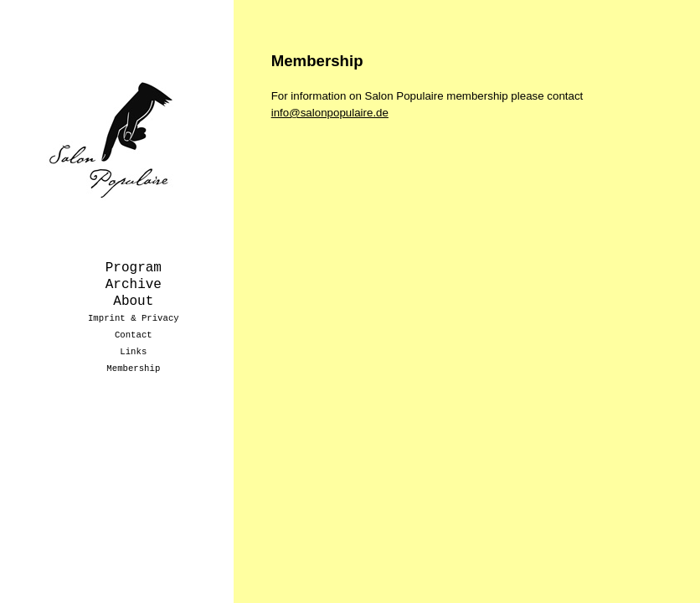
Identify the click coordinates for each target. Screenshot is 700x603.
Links (133, 352)
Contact (134, 335)
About (133, 301)
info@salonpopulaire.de (330, 113)
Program (134, 268)
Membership (133, 368)
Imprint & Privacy (134, 318)
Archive (134, 285)
